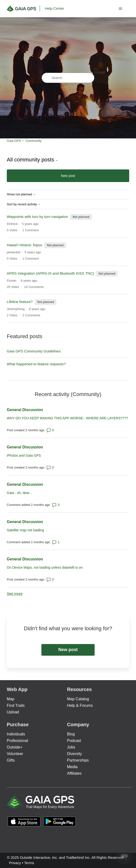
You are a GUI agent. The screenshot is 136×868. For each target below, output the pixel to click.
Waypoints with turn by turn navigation (37, 217)
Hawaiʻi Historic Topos (24, 245)
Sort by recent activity (24, 204)
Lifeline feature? (20, 302)
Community (34, 141)
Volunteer (15, 754)
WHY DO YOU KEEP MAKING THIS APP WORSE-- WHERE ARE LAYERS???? (67, 418)
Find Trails (16, 705)
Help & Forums (80, 705)
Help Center (54, 8)
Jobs (71, 747)
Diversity (74, 754)
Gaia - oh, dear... (19, 493)
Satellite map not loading (25, 530)
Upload (13, 712)
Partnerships (78, 760)
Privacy (15, 863)
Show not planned (21, 194)
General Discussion (25, 410)
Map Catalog (78, 699)
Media (72, 767)
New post (68, 176)
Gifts (11, 760)
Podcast (74, 741)
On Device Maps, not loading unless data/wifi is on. (45, 567)
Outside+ (15, 747)
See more (15, 593)
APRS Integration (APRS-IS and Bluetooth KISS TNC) (50, 273)
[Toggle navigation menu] (121, 9)
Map (11, 699)
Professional (17, 741)
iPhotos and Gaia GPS (24, 455)
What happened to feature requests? (36, 364)
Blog (71, 734)
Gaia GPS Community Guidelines (34, 351)
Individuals (16, 734)
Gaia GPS (14, 141)
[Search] (68, 78)
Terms (29, 863)
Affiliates (74, 773)
